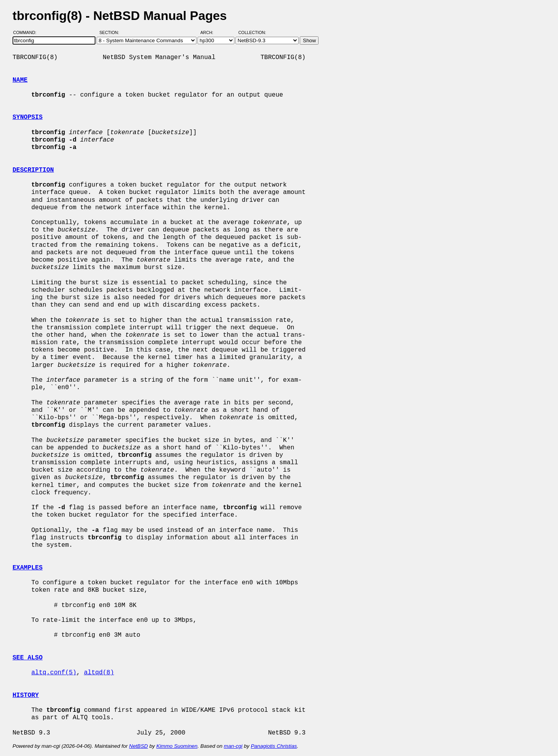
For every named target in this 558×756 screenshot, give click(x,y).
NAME (20, 80)
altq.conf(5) (54, 673)
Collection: (252, 32)
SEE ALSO (28, 658)
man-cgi (233, 746)
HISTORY (26, 695)
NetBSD (139, 746)
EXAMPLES (28, 568)
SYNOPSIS (28, 117)
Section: (111, 32)
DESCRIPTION (33, 170)
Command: (27, 32)
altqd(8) (99, 673)
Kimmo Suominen (177, 746)
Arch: (210, 32)
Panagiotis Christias (274, 746)
